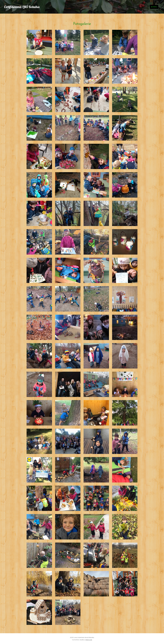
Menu (154, 7)
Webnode (89, 640)
